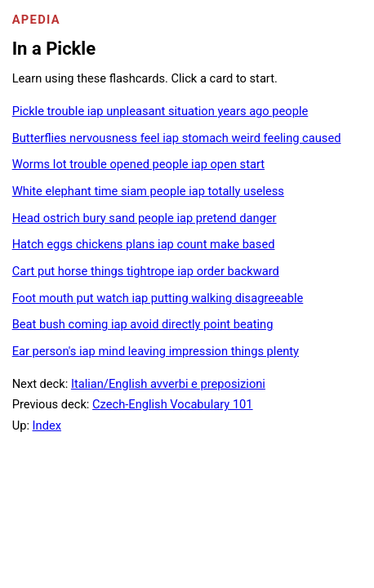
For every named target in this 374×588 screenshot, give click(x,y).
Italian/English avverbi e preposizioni (168, 384)
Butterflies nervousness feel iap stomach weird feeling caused (177, 138)
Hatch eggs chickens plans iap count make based (144, 244)
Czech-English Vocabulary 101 (173, 404)
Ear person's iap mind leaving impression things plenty (156, 351)
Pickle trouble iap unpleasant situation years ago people (160, 111)
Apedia (36, 20)
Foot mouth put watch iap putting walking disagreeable (158, 298)
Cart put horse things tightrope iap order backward (146, 271)
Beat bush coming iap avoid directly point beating (143, 324)
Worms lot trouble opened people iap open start (138, 164)
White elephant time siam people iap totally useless (148, 191)
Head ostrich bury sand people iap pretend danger (145, 218)
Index (47, 425)
